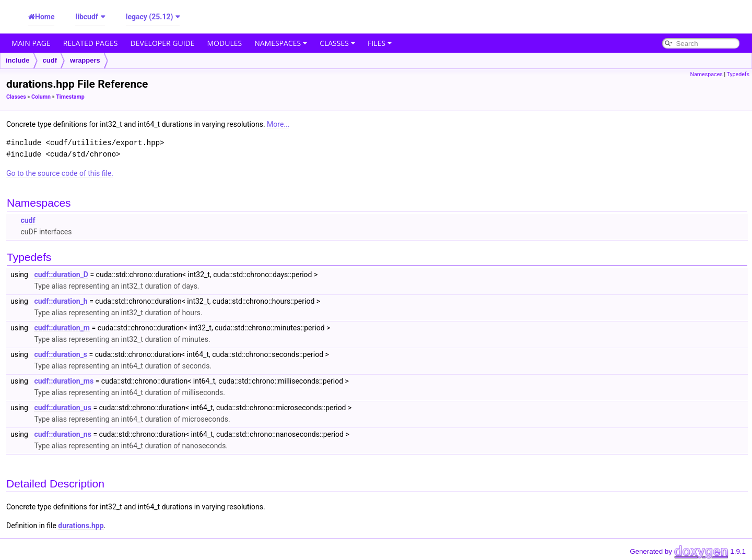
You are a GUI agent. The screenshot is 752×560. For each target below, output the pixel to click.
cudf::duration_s (61, 354)
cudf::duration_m (62, 328)
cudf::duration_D (61, 275)
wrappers (85, 60)
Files (380, 43)
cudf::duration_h (61, 301)
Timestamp (70, 97)
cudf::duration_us (62, 408)
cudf (50, 60)
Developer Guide (163, 43)
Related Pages (91, 43)
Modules (225, 43)
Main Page (31, 43)
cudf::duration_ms (64, 381)
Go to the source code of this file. (60, 173)
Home (45, 17)
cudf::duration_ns (63, 434)
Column (41, 97)
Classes (337, 43)
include (18, 60)
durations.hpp (81, 526)
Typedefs (738, 74)
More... (278, 124)
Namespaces (281, 43)
